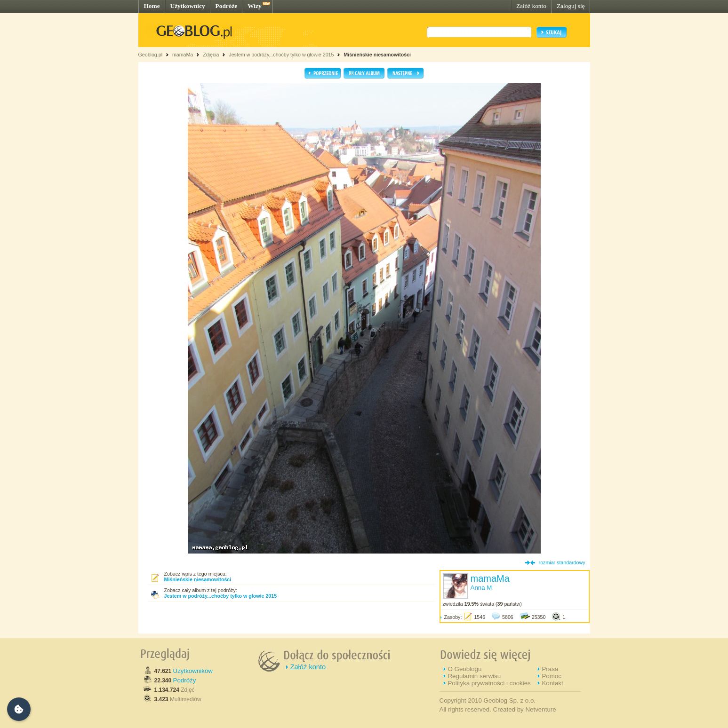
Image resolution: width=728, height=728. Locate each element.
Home (152, 6)
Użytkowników (193, 671)
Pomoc (551, 676)
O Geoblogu (464, 669)
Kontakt (552, 683)
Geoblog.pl (151, 55)
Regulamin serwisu (474, 676)
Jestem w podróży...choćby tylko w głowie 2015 (281, 55)
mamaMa (183, 55)
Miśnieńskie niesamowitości (377, 55)
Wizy (254, 6)
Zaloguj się (571, 6)
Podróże (227, 6)
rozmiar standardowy (562, 562)
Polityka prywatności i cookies (489, 683)
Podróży (185, 680)
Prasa (550, 669)
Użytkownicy (188, 6)
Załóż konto (531, 6)
